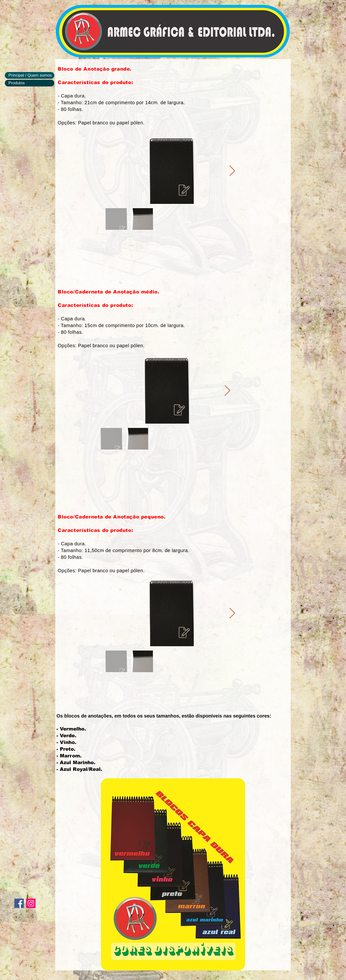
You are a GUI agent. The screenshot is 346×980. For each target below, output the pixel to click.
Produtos (17, 83)
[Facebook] (19, 903)
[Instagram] (31, 903)
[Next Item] (232, 171)
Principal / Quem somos (30, 75)
